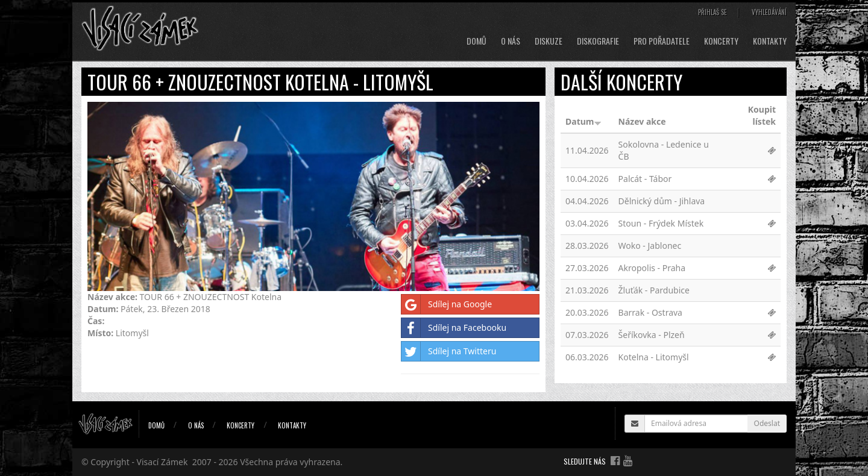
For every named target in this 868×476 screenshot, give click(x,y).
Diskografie (598, 41)
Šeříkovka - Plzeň (652, 335)
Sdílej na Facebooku (454, 328)
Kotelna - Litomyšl (654, 357)
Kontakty (770, 41)
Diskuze (549, 41)
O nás (511, 41)
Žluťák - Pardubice (654, 290)
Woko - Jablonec (650, 246)
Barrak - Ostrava (650, 312)
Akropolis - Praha (652, 268)
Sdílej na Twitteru (449, 351)
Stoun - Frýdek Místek (661, 223)
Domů (476, 41)
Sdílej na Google (447, 304)
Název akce (642, 121)
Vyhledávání (769, 12)
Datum (583, 121)
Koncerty (721, 41)
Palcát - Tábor (645, 179)
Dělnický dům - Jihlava (662, 201)
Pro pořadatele (662, 41)
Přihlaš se (712, 12)
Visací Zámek (162, 462)
